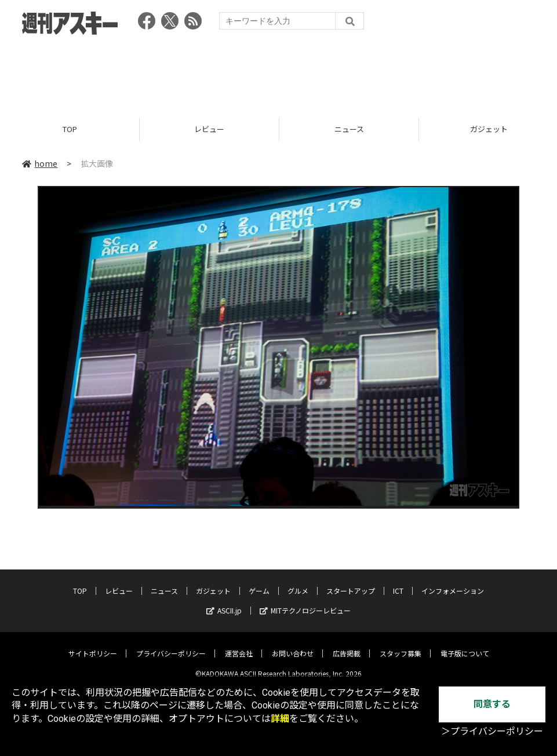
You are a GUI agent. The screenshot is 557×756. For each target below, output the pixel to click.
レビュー (209, 129)
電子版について (465, 644)
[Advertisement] (279, 72)
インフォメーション (453, 582)
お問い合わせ (293, 644)
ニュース (349, 129)
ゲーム (259, 582)
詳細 (280, 719)
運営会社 (239, 644)
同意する (492, 704)
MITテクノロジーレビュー (305, 602)
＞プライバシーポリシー (492, 731)
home (40, 163)
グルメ (298, 582)
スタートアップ (351, 582)
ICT (398, 582)
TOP (70, 129)
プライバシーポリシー (171, 644)
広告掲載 (347, 644)
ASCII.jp (224, 602)
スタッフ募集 (401, 644)
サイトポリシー (93, 644)
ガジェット (213, 582)
